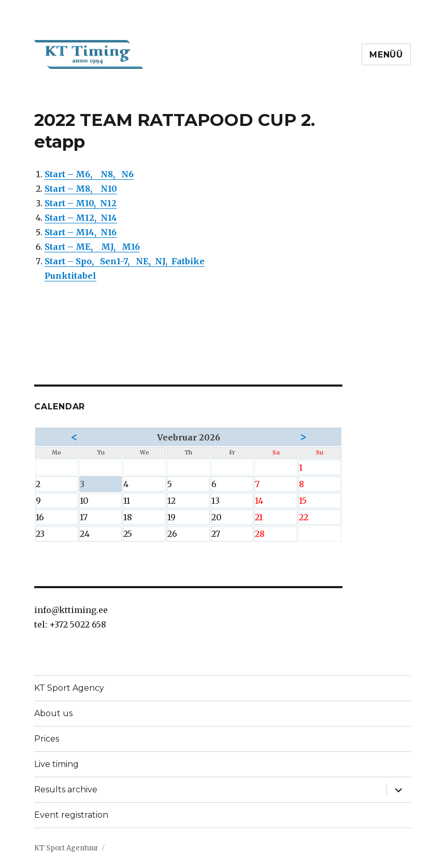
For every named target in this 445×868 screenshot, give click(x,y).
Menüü (386, 55)
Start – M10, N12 (81, 203)
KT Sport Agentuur (66, 848)
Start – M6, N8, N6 (89, 174)
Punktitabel (70, 276)
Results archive (66, 789)
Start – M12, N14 (81, 218)
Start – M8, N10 (81, 189)
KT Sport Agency (69, 688)
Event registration (71, 815)
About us (53, 713)
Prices (47, 739)
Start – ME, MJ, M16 (92, 247)
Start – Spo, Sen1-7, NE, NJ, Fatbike (125, 261)
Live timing (56, 764)
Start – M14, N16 (81, 232)
